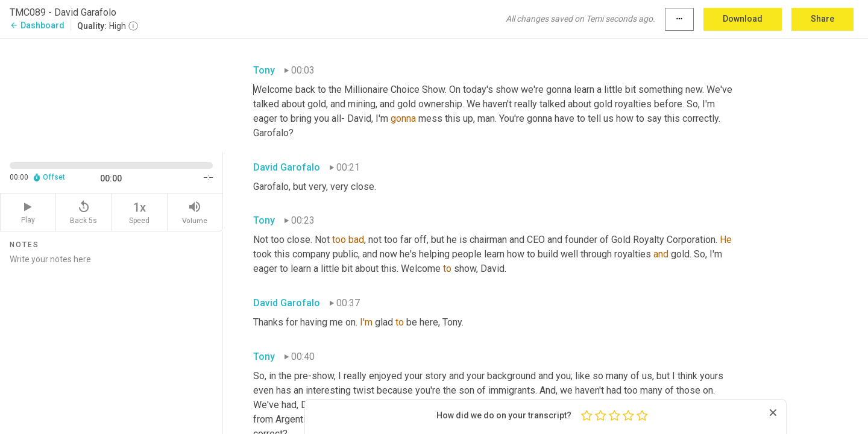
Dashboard (37, 25)
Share (822, 19)
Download (743, 19)
